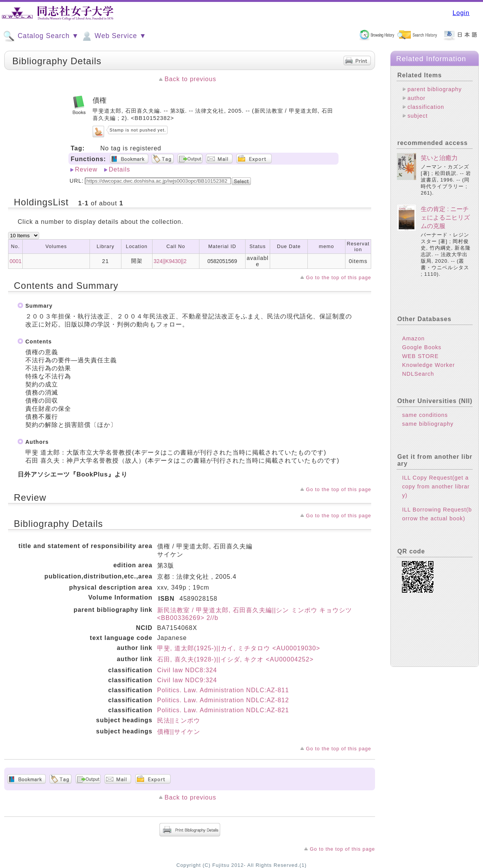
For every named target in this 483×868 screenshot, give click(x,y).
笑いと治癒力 (439, 158)
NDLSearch (418, 374)
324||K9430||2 (170, 261)
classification (426, 107)
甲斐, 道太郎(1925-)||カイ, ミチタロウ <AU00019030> (239, 648)
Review (86, 169)
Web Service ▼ (114, 36)
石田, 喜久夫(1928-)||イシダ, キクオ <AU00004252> (235, 659)
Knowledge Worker (428, 365)
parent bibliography (434, 89)
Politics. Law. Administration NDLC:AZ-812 (223, 700)
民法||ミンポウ (179, 721)
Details (120, 169)
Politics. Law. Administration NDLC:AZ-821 (223, 710)
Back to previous (190, 79)
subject (417, 116)
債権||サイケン (179, 732)
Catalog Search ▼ (41, 36)
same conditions (425, 415)
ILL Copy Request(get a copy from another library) (436, 486)
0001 (16, 261)
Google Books (422, 347)
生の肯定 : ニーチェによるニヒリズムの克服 (445, 218)
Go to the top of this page (339, 277)
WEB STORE (420, 356)
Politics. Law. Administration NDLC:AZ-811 (223, 690)
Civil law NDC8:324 (187, 670)
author (416, 98)
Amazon (413, 338)
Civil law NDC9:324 (187, 680)
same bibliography (428, 424)
